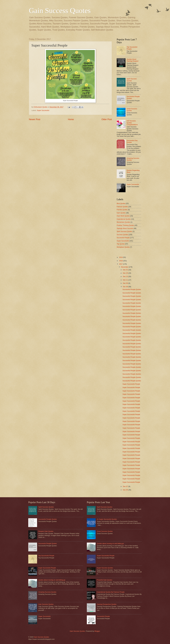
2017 (121, 264)
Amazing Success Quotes (47, 592)
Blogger (97, 631)
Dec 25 (126, 273)
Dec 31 (126, 270)
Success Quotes (122, 235)
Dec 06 (126, 490)
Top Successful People (46, 556)
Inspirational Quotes (124, 219)
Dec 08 (126, 287)
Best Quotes (121, 203)
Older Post (107, 119)
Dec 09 (126, 283)
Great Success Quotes (105, 531)
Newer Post (35, 119)
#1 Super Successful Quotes (107, 519)
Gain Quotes (121, 213)
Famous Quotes (122, 207)
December (125, 267)
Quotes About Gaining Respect (132, 60)
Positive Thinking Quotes (125, 225)
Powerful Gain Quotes (105, 580)
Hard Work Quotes (123, 216)
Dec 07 (126, 486)
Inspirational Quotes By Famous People (111, 592)
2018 (121, 261)
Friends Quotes (122, 210)
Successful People (123, 238)
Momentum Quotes (123, 222)
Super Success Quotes (105, 568)
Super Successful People (131, 384)
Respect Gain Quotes (46, 531)
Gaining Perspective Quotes (107, 604)
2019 (121, 257)
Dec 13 (126, 276)
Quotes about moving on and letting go (52, 580)
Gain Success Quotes (60, 11)
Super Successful (43, 110)
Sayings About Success (125, 228)
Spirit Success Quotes (132, 80)
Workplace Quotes (123, 247)
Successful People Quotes (132, 289)
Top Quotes (121, 244)
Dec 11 (126, 280)
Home (71, 119)
